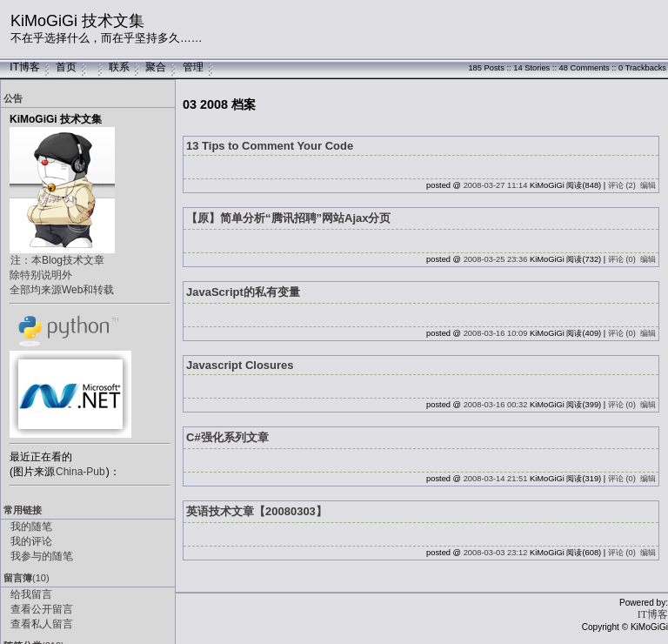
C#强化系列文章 (227, 437)
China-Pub (80, 472)
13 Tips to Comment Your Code (270, 146)
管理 (193, 67)
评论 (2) (622, 185)
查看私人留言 (42, 624)
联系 (119, 67)
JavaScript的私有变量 (243, 292)
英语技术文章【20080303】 (257, 511)
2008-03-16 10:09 (496, 333)
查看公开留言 (42, 609)
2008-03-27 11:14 (496, 185)
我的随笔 (31, 527)
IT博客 (25, 67)
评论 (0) (622, 259)
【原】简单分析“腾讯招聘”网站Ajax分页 (288, 218)
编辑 (648, 185)
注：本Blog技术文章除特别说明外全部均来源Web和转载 (62, 275)
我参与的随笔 (42, 556)
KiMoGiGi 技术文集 (77, 21)
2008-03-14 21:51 (496, 479)
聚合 (156, 67)
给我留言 (31, 594)
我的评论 (31, 541)
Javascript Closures (240, 365)
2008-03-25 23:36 (496, 259)
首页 (66, 67)
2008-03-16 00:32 (496, 405)
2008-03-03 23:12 (496, 553)
